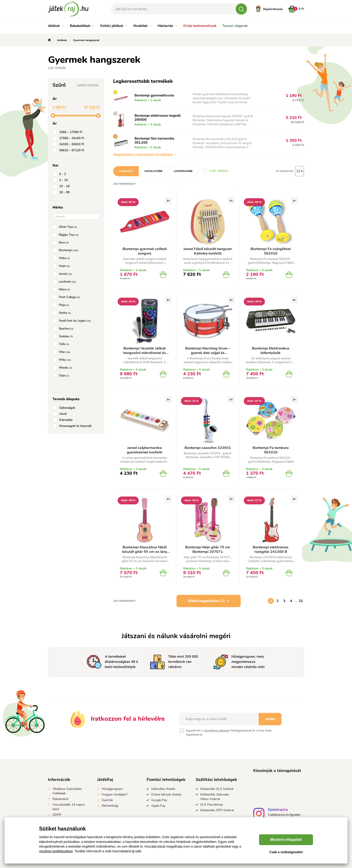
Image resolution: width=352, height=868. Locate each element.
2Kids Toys (66, 227)
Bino (62, 243)
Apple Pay (158, 806)
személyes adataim (217, 731)
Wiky (63, 360)
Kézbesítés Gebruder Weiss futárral (215, 797)
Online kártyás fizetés (166, 794)
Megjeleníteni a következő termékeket (145, 154)
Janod (63, 274)
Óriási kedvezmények (200, 26)
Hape (62, 266)
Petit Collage (67, 297)
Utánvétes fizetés (163, 789)
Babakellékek (82, 26)
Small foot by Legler (73, 321)
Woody (63, 368)
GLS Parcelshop (211, 805)
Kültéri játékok (114, 26)
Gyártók (107, 800)
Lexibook (65, 282)
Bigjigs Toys (66, 235)
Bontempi (66, 250)
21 (301, 601)
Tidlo (62, 344)
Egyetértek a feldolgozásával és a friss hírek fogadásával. (229, 733)
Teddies (64, 336)
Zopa (62, 376)
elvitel (270, 719)
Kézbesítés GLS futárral (217, 789)
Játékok (56, 26)
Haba (62, 258)
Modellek (143, 26)
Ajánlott (126, 171)
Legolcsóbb (153, 171)
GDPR (57, 815)
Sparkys (64, 329)
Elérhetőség (110, 806)
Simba (63, 313)
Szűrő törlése (88, 85)
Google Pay (159, 800)
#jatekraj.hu (278, 810)
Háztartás (167, 26)
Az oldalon (284, 171)
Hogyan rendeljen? (115, 794)
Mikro (62, 290)
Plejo (62, 305)
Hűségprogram (112, 789)
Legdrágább (183, 171)
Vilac (62, 352)
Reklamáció (60, 799)
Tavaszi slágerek (235, 26)
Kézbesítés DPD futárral (217, 810)
